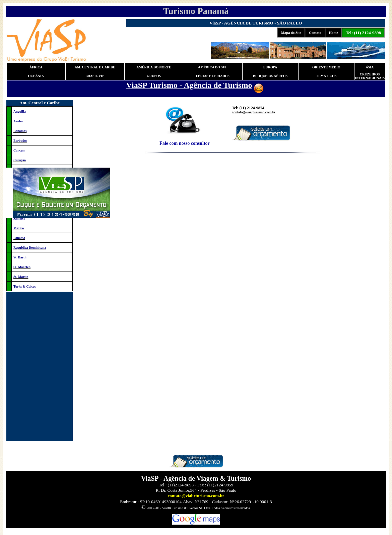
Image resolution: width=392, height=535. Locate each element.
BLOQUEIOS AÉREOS (270, 76)
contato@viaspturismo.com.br (254, 112)
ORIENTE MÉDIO (326, 67)
